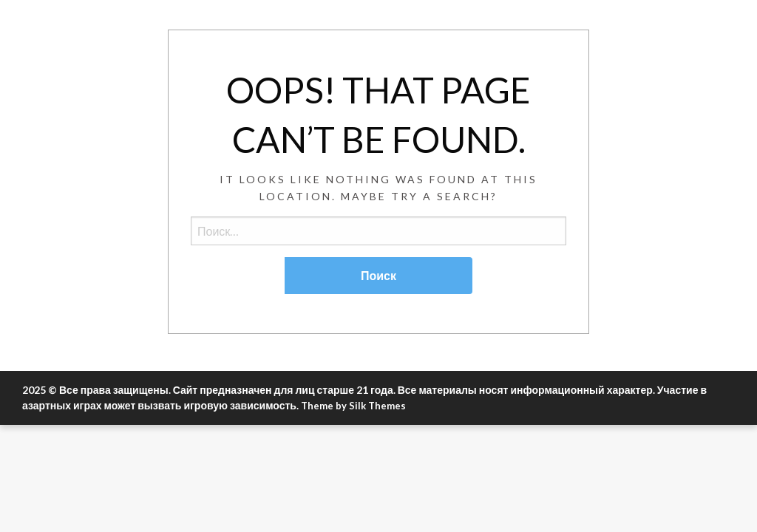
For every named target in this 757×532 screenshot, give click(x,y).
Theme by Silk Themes (353, 406)
